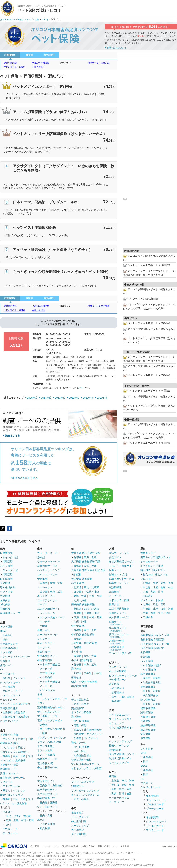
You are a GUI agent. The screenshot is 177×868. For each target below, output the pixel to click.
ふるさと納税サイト (49, 609)
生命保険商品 (148, 687)
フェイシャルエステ (120, 719)
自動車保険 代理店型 (152, 640)
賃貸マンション (9, 773)
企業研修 (114, 684)
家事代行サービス (47, 566)
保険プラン (65, 63)
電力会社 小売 (45, 763)
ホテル (41, 820)
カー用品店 (77, 830)
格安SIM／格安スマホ (153, 570)
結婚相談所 (115, 750)
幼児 (76, 704)
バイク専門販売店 (50, 682)
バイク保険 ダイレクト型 (155, 644)
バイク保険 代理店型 (152, 648)
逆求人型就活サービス (122, 561)
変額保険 (145, 734)
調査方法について (117, 48)
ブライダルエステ (119, 715)
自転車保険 (6, 579)
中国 (171, 587)
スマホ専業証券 (9, 644)
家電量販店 (77, 813)
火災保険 (5, 583)
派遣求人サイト (118, 613)
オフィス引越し (46, 746)
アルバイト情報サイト (122, 566)
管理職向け (118, 693)
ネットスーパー (46, 596)
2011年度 (88, 398)
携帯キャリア (148, 553)
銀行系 (6, 678)
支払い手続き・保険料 (15, 67)
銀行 (5, 640)
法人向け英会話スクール (85, 764)
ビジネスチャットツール (123, 675)
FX (2, 669)
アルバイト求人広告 (120, 653)
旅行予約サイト (46, 781)
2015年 (45, 19)
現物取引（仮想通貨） (15, 712)
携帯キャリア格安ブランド (156, 557)
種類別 (29, 55)
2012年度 (74, 398)
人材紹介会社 (116, 642)
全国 (129, 794)
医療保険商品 (148, 674)
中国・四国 (27, 820)
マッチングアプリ (119, 763)
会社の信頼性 (38, 67)
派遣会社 (114, 604)
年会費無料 (9, 687)
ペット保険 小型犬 (151, 665)
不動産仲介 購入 (9, 743)
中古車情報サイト (47, 656)
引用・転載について (108, 846)
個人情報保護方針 (71, 846)
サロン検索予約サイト (122, 728)
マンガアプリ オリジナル (51, 737)
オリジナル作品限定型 (52, 729)
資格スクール (79, 743)
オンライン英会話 (81, 712)
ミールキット (45, 587)
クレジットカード (10, 682)
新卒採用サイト (118, 629)
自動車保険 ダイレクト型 (155, 635)
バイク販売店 (45, 677)
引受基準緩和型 (152, 682)
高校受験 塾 (78, 583)
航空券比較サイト (47, 790)
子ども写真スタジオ (49, 712)
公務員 (77, 738)
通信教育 (76, 669)
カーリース (44, 647)
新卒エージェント (119, 635)
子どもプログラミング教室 (86, 768)
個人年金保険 (148, 730)
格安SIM (148, 574)
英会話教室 (77, 708)
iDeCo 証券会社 (9, 648)
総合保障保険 (148, 725)
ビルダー (8, 812)
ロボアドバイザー (10, 721)
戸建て (21, 739)
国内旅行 (45, 785)
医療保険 (5, 600)
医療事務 (84, 721)
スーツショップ (80, 826)
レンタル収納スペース (52, 617)
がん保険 (5, 604)
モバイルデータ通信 (152, 566)
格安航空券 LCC (46, 798)
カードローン (8, 674)
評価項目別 (10, 55)
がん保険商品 (148, 700)
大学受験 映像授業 (82, 579)
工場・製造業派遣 (119, 609)
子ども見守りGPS (48, 768)
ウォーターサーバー (49, 553)
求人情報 (124, 846)
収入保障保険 (150, 695)
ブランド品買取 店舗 (49, 742)
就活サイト (115, 557)
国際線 (54, 803)
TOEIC (78, 730)
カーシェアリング (47, 635)
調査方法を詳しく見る (25, 478)
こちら (81, 388)
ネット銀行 (6, 652)
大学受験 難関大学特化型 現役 (88, 570)
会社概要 (35, 846)
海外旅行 (57, 785)
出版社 (44, 733)
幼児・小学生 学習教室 (84, 682)
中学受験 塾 (78, 626)
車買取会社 (44, 652)
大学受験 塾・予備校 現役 (86, 553)
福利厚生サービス (47, 759)
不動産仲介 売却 (9, 735)
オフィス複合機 (46, 755)
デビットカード (9, 700)
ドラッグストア (80, 817)
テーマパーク (116, 802)
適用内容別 (49, 55)
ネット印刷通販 (118, 671)
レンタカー (44, 639)
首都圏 (6, 756)
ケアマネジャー (95, 734)
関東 (132, 781)
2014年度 (46, 398)
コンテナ (45, 622)
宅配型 (44, 626)
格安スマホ (161, 574)
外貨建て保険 (148, 717)
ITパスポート (91, 738)
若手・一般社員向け (123, 697)
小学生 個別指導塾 (82, 660)
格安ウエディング (119, 746)
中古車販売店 (45, 660)
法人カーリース (118, 667)
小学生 (98, 673)
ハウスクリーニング (49, 570)
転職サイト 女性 (118, 574)
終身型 (147, 678)
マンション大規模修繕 (13, 760)
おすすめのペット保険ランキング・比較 (20, 19)
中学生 (88, 673)
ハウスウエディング (120, 741)
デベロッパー (10, 833)
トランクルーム (46, 613)
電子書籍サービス (47, 716)
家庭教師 (76, 677)
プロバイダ (147, 579)
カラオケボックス (119, 798)
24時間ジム (78, 786)
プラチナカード (155, 809)
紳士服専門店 (79, 821)
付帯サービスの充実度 (99, 63)
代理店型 (8, 561)
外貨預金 (5, 661)
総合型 (44, 725)
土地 (30, 739)
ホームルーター (149, 561)
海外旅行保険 (8, 587)
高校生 (77, 673)
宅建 (76, 725)
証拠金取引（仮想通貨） (16, 717)
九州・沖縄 (80, 600)
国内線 (44, 803)
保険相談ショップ (10, 613)
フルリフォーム (11, 786)
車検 (40, 695)
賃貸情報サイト (9, 769)
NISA (3, 631)
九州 (30, 756)
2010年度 (102, 398)
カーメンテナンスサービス (52, 699)
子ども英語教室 (80, 700)
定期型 (157, 678)
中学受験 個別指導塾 (83, 635)
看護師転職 (115, 587)
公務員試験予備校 (81, 760)
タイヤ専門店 (79, 834)
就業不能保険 (148, 708)
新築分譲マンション (11, 795)
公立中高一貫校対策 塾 (84, 643)
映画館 (113, 776)
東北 (8, 816)
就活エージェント (119, 553)
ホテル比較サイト (47, 794)
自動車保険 (6, 553)
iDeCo (144, 766)
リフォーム (6, 782)
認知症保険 (147, 712)
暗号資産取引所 (9, 708)
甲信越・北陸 (91, 592)
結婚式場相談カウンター (123, 754)
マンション (9, 739)
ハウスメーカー (11, 829)
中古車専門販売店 (50, 664)
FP (75, 721)
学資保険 (5, 609)
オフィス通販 (45, 750)
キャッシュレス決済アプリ (15, 704)
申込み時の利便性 (40, 63)
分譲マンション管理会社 (14, 752)
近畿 (23, 756)
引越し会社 (44, 630)
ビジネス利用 (47, 824)
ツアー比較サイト (47, 807)
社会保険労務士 (93, 730)
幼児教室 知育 (79, 686)
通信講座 (76, 717)
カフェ (41, 703)
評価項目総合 (10, 63)
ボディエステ (116, 723)
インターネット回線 (152, 600)
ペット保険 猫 (148, 669)
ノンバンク (19, 678)
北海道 (77, 587)
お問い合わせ (88, 846)
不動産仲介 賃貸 (9, 765)
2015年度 (32, 398)
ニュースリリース (50, 846)
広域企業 (148, 596)
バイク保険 (6, 566)
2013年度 (60, 398)
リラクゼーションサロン (85, 790)
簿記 (84, 725)
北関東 (17, 816)
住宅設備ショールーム (13, 778)
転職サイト (115, 570)
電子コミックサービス (50, 720)
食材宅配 (42, 579)
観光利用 (45, 828)
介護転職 (114, 592)
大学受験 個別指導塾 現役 (86, 561)
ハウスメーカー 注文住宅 (13, 803)
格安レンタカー (46, 643)
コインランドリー (47, 574)
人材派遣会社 (116, 648)
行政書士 (79, 734)
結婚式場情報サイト (120, 758)
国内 (42, 816)
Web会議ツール (118, 680)
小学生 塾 (77, 652)
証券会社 (8, 635)
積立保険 (145, 738)
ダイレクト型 (10, 557)
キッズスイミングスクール (85, 795)
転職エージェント (119, 583)
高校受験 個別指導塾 (83, 604)
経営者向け (118, 688)
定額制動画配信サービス (51, 707)
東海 (15, 756)
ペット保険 (6, 592)
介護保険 (145, 721)
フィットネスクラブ (83, 782)
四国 (145, 592)
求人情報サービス (119, 617)
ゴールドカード (11, 695)
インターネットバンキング (15, 657)
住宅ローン (6, 665)
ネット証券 (6, 627)
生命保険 (5, 596)
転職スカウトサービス (122, 579)
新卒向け (116, 701)
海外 (50, 816)
